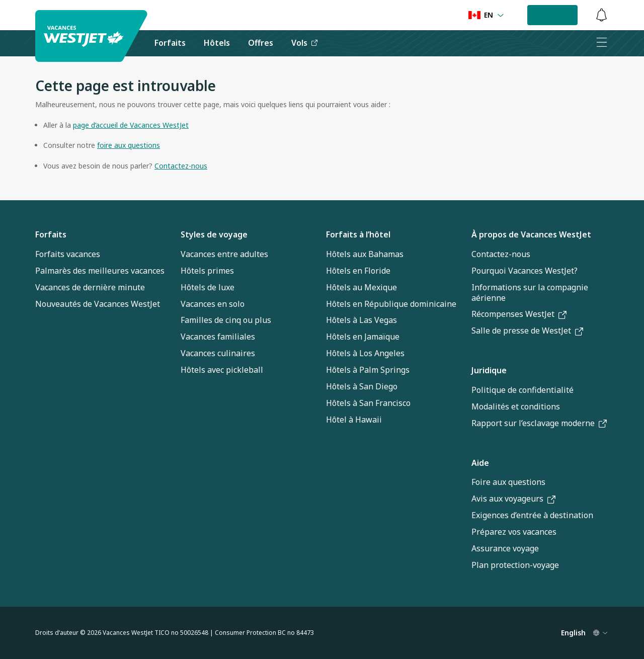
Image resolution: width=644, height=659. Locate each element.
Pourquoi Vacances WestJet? (525, 271)
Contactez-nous (501, 254)
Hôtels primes (207, 271)
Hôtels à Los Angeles (365, 353)
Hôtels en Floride (358, 271)
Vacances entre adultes (224, 254)
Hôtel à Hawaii (354, 420)
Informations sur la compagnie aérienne (530, 293)
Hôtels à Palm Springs (368, 370)
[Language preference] (486, 15)
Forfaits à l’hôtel (358, 234)
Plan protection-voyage (515, 565)
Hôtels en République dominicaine (391, 304)
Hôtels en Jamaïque (363, 337)
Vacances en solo (213, 304)
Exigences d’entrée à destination (532, 515)
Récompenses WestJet (519, 314)
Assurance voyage (505, 548)
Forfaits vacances (68, 254)
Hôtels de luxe (208, 287)
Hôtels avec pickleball (222, 370)
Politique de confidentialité (522, 390)
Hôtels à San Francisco (368, 403)
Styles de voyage (214, 234)
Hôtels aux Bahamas (365, 254)
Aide (480, 463)
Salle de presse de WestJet (527, 331)
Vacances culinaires (218, 353)
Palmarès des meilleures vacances (100, 271)
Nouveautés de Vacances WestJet (98, 304)
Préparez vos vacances (514, 532)
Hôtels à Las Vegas (361, 320)
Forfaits (51, 234)
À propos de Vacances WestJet (531, 234)
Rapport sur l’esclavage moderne (539, 423)
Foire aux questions (508, 482)
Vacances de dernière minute (90, 287)
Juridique (489, 370)
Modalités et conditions (516, 406)
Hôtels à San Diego (362, 386)
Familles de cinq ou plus (226, 320)
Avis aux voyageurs (513, 499)
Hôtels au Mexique (361, 287)
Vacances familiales (218, 337)
